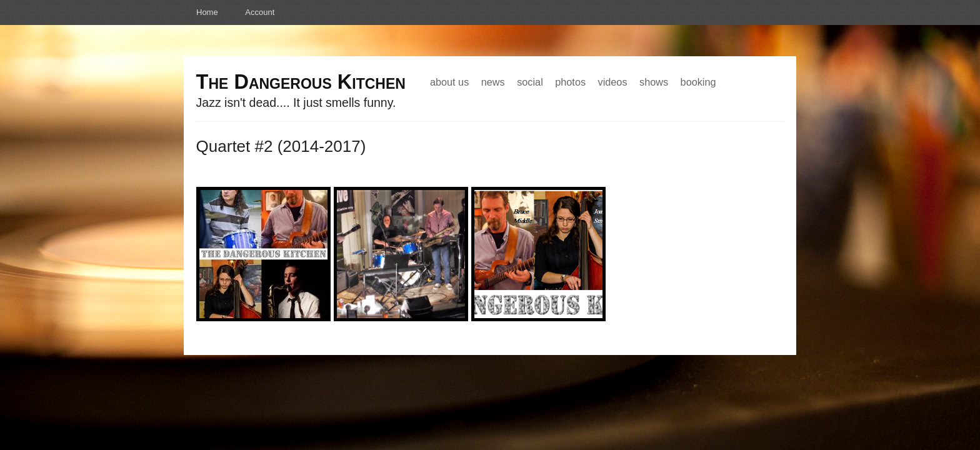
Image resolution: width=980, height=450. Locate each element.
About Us (449, 82)
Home (207, 12)
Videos (613, 82)
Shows (654, 82)
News (493, 82)
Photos (570, 82)
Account (260, 12)
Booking (698, 82)
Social (530, 82)
